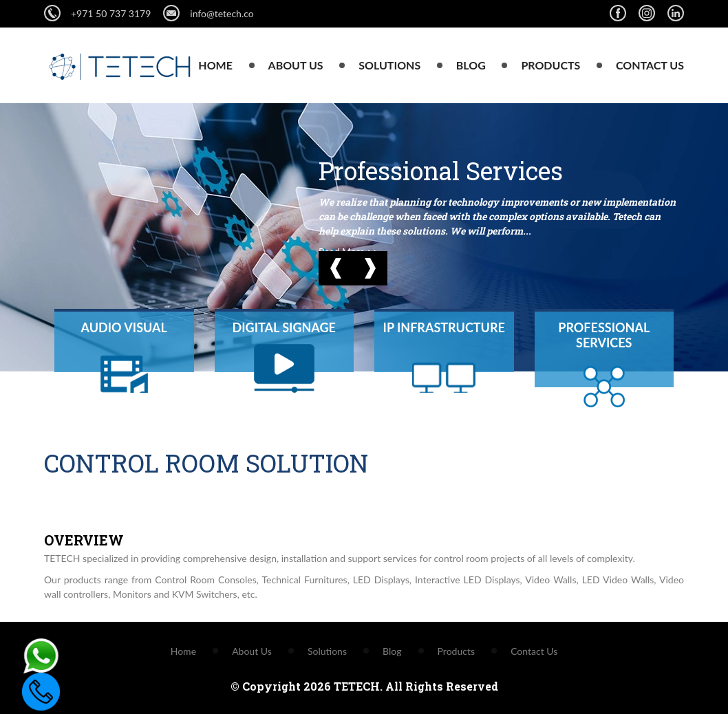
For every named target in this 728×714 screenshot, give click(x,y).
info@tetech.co (208, 13)
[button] (336, 268)
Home (215, 65)
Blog (471, 65)
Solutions (389, 65)
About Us (296, 65)
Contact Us (650, 65)
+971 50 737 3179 (111, 13)
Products (550, 65)
